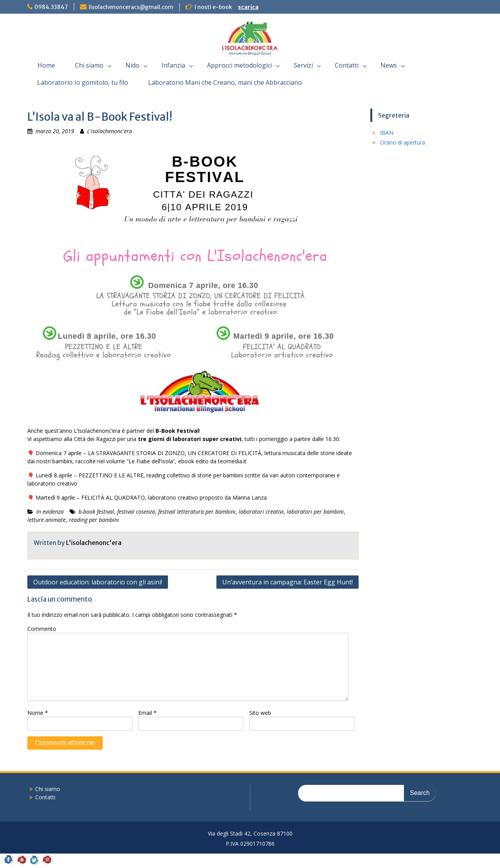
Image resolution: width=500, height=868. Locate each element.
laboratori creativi (261, 512)
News (389, 65)
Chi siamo (89, 65)
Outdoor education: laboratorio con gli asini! (98, 582)
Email (147, 713)
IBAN (387, 133)
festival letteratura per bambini (197, 512)
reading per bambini (94, 520)
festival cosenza (136, 512)
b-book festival (96, 512)
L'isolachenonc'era (110, 131)
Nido (132, 65)
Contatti (347, 65)
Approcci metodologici (239, 65)
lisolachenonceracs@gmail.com (131, 7)
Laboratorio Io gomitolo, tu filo (83, 82)
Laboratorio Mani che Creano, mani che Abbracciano (225, 82)
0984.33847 (51, 7)
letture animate (46, 520)
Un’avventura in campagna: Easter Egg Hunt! (287, 582)
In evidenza (50, 512)
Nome (38, 713)
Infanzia (173, 65)
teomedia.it (232, 461)
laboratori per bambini (315, 512)
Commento (42, 629)
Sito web (260, 713)
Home (46, 65)
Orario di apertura (403, 142)
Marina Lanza (250, 497)
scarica (248, 7)
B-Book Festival (177, 431)
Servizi (303, 65)
